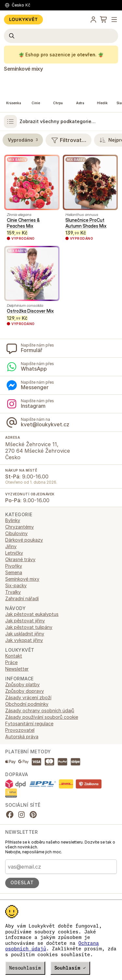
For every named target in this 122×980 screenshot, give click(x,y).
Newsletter (17, 669)
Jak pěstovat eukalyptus (32, 614)
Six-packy (16, 585)
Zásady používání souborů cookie (42, 717)
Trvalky (13, 592)
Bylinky (13, 520)
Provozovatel (20, 730)
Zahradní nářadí (22, 598)
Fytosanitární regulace (29, 724)
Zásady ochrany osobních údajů (40, 710)
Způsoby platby (22, 684)
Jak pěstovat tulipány (29, 627)
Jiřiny (11, 546)
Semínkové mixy (23, 69)
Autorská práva (22, 737)
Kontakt (14, 656)
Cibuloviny (16, 533)
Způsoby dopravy (25, 691)
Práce (11, 662)
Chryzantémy (20, 527)
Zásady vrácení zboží (28, 697)
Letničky (14, 553)
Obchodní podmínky (27, 704)
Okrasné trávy (20, 559)
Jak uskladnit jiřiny (25, 634)
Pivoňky (14, 566)
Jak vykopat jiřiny (24, 640)
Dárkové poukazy (24, 540)
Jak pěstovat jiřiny (25, 621)
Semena (14, 572)
